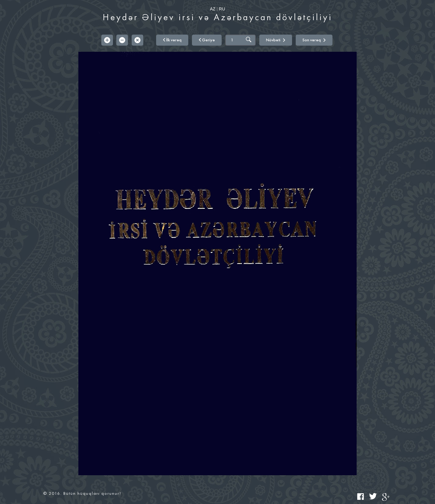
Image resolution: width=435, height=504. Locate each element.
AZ (213, 9)
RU (222, 9)
